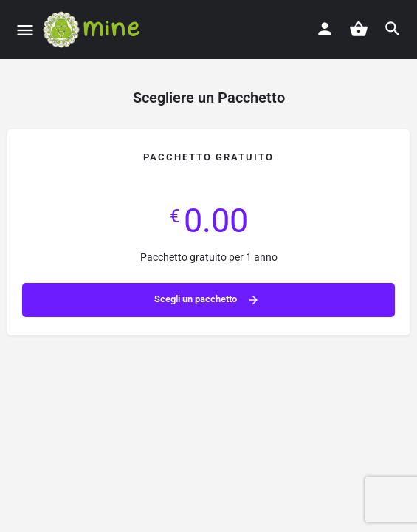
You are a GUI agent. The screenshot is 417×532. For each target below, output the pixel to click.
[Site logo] (96, 30)
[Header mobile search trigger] (393, 29)
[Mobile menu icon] (25, 30)
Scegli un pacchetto (207, 300)
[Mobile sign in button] (325, 29)
